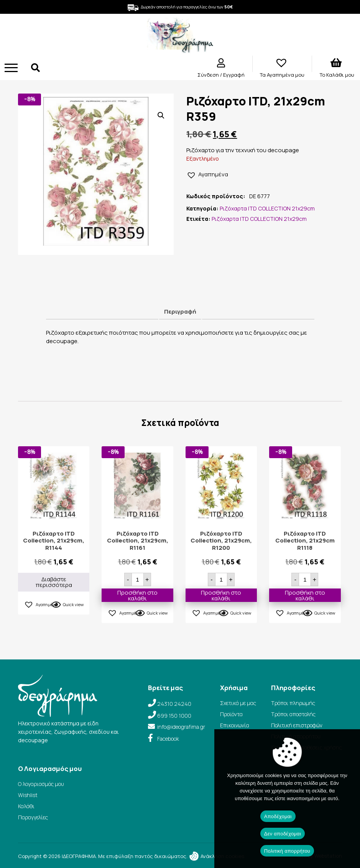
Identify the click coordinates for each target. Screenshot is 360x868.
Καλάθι (26, 806)
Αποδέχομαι (278, 816)
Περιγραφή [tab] (180, 312)
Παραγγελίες (33, 817)
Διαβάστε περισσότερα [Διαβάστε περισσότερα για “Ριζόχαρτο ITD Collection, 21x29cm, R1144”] (54, 582)
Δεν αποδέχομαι (283, 834)
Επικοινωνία (235, 725)
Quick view (73, 604)
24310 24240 (174, 704)
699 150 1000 (174, 716)
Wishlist (28, 795)
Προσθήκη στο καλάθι (137, 595)
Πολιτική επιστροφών (297, 725)
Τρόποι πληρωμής (293, 703)
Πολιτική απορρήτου (287, 851)
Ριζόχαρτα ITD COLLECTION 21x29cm (267, 208)
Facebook (168, 739)
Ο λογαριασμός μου (41, 784)
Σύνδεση (209, 75)
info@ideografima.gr (181, 727)
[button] (161, 115)
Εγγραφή (234, 75)
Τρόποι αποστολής (293, 714)
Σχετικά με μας (238, 703)
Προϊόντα (231, 714)
